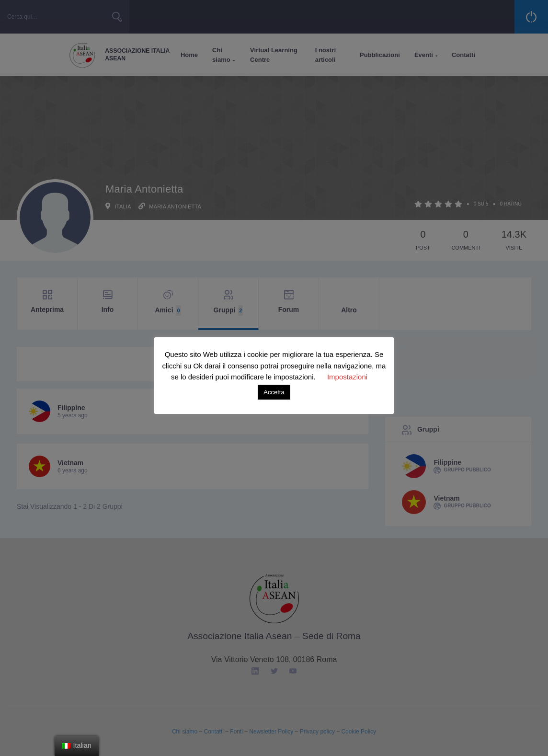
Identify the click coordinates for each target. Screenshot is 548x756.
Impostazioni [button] (347, 377)
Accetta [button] (274, 392)
